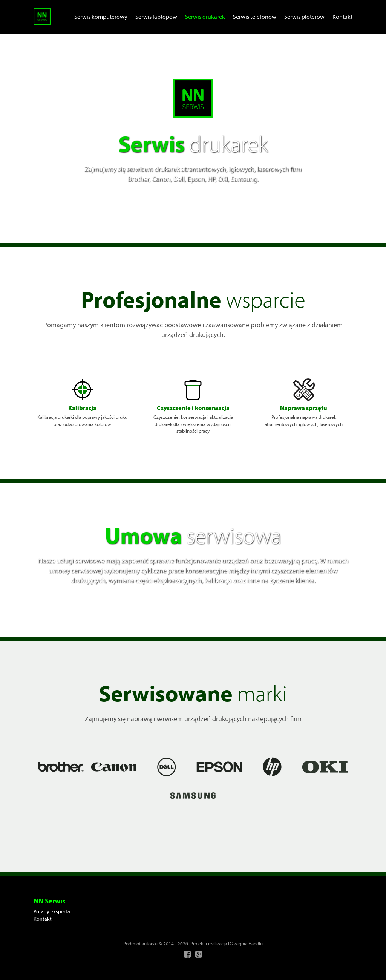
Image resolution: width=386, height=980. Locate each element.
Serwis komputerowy (101, 17)
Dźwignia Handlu (245, 943)
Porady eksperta (52, 911)
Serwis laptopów (156, 17)
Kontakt (342, 17)
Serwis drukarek (205, 17)
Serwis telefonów (255, 17)
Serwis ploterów (304, 17)
